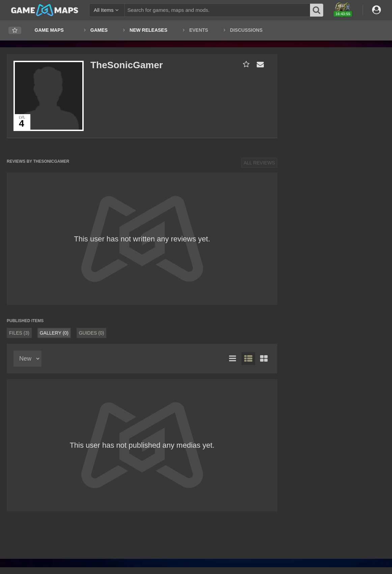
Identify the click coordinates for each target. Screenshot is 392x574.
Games (99, 30)
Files (19, 333)
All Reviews (259, 163)
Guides (92, 333)
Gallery (54, 333)
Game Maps (49, 30)
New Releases (148, 30)
